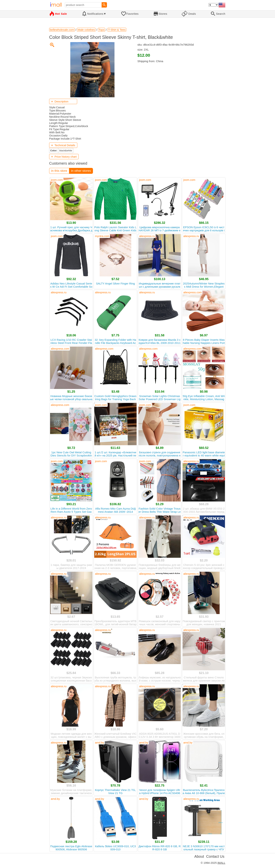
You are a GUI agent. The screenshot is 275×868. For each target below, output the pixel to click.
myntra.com (102, 236)
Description (60, 101)
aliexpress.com (193, 292)
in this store (59, 171)
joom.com (57, 180)
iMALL (221, 863)
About (199, 856)
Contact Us (215, 856)
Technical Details (63, 145)
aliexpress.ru (147, 236)
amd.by (99, 742)
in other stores (81, 171)
